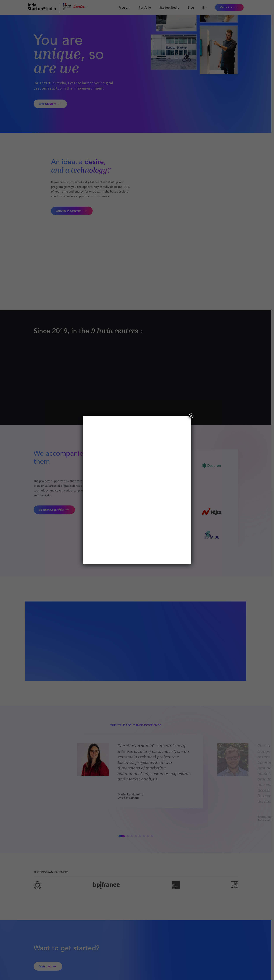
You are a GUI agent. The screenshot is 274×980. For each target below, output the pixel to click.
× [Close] (191, 416)
